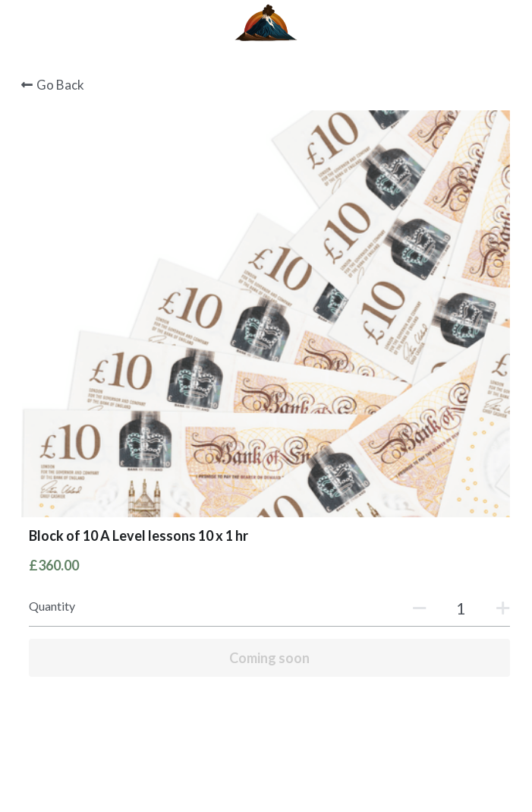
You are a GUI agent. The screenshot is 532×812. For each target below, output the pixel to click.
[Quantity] (461, 608)
